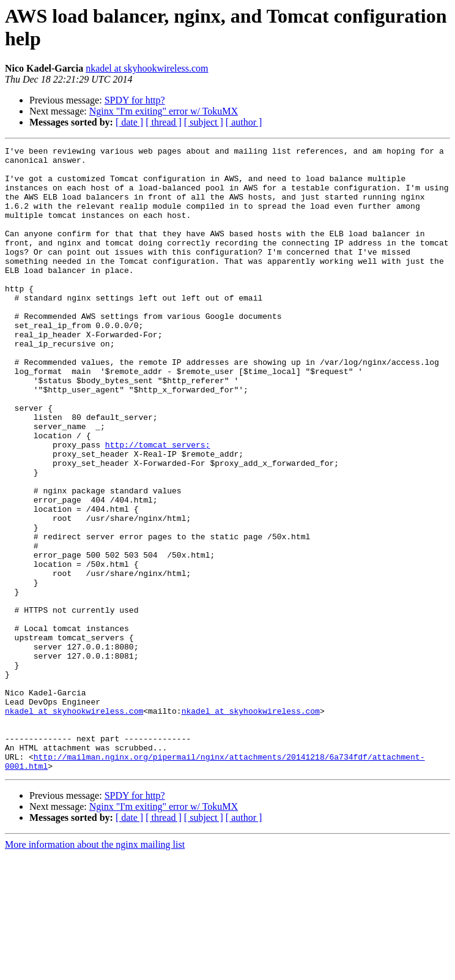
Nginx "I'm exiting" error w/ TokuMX (164, 111)
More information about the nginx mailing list (95, 969)
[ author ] (244, 122)
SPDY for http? (135, 100)
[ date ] (129, 122)
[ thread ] (164, 122)
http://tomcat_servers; (158, 505)
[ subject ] (204, 122)
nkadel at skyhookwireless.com (147, 68)
